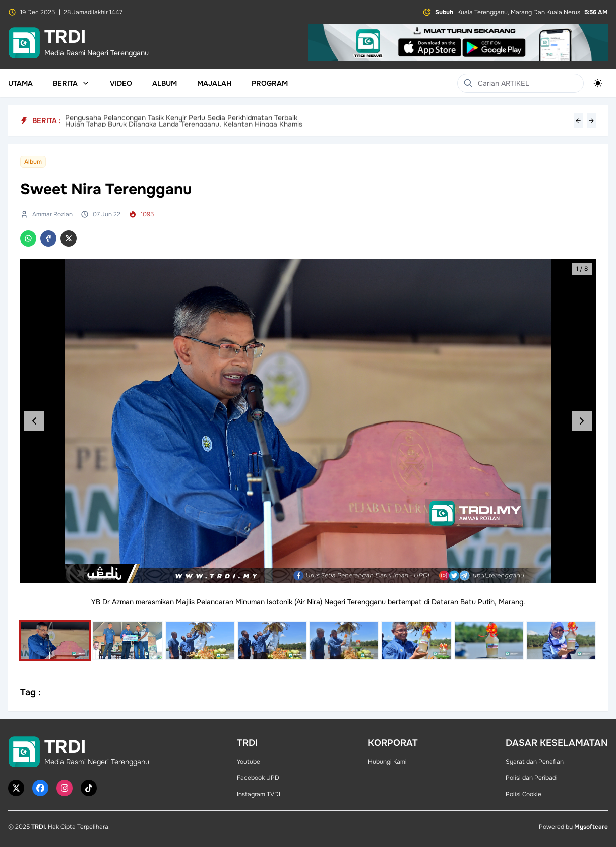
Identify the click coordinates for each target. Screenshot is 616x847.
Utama (20, 83)
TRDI (38, 827)
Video (121, 83)
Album (165, 83)
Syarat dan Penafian (535, 762)
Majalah (214, 83)
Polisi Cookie (523, 794)
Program (270, 83)
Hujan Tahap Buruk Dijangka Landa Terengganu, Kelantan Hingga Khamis (184, 120)
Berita (71, 83)
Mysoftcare (591, 827)
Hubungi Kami (387, 762)
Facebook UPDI (259, 778)
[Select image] (55, 641)
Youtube (249, 762)
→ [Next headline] (591, 120)
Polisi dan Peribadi (532, 778)
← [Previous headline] (578, 120)
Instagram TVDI (259, 794)
